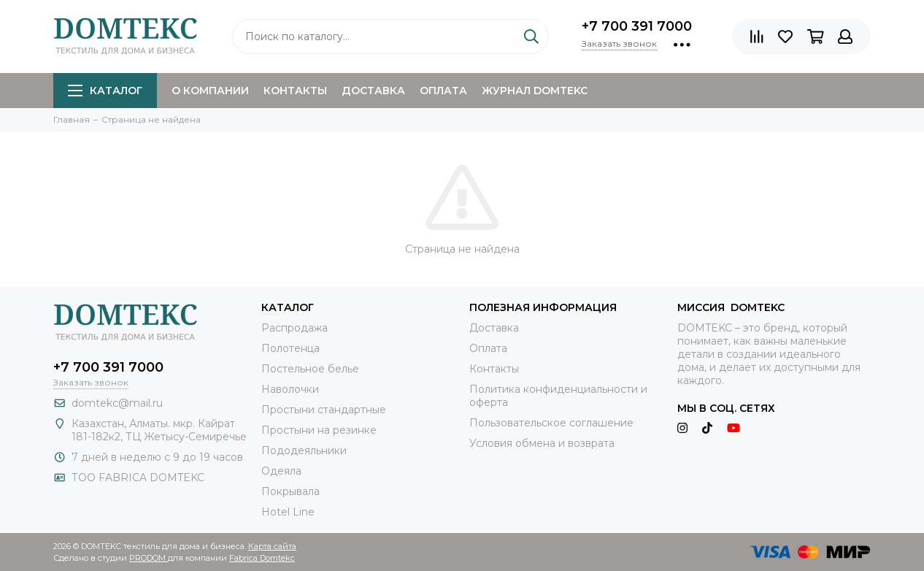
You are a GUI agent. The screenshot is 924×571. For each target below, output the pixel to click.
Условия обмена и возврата (542, 443)
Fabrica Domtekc (262, 558)
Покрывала (290, 491)
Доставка (373, 91)
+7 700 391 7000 (637, 26)
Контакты (295, 91)
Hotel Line (288, 512)
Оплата (443, 91)
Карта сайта (272, 546)
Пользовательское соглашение (551, 423)
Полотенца (290, 348)
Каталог (105, 91)
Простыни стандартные (324, 410)
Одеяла (281, 471)
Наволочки (290, 389)
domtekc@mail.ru (117, 403)
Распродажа (294, 328)
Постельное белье (310, 369)
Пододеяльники (304, 451)
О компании (210, 91)
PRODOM (149, 558)
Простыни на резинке (319, 430)
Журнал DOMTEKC (535, 91)
